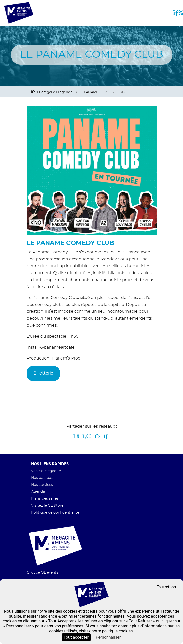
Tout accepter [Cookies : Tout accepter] (76, 637)
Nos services (42, 485)
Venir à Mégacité (46, 471)
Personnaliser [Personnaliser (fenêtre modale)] (108, 637)
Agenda (38, 492)
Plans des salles (45, 498)
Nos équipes (42, 478)
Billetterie (43, 373)
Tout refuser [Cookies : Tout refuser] (166, 587)
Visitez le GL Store (47, 506)
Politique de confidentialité (55, 512)
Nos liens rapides (50, 464)
